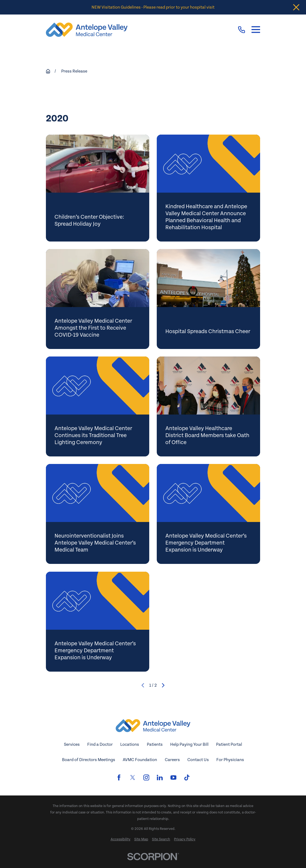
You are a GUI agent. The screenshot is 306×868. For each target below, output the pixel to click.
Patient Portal (229, 744)
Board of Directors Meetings (89, 760)
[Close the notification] (296, 7)
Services (72, 744)
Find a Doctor (100, 744)
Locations (130, 744)
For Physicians (230, 760)
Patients (155, 744)
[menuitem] (121, 840)
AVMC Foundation (140, 760)
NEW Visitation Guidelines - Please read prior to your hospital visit (153, 7)
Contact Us (198, 760)
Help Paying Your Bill (189, 744)
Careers (172, 760)
